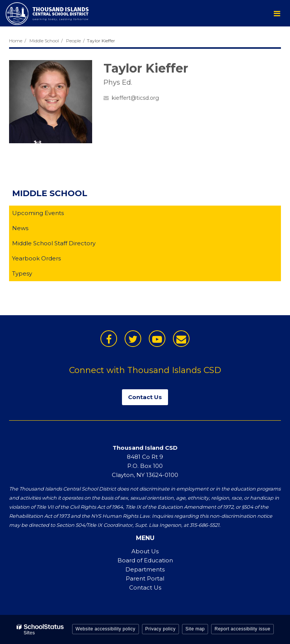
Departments (145, 569)
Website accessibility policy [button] (106, 629)
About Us (145, 551)
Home (16, 41)
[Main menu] (277, 13)
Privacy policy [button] (160, 629)
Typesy (34, 275)
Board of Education (145, 560)
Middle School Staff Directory (54, 243)
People (73, 41)
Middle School (44, 41)
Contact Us (145, 587)
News (20, 228)
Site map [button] (195, 629)
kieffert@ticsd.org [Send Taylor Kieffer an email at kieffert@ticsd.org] (135, 98)
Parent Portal (145, 578)
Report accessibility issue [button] (242, 629)
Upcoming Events (38, 213)
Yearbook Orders (48, 260)
